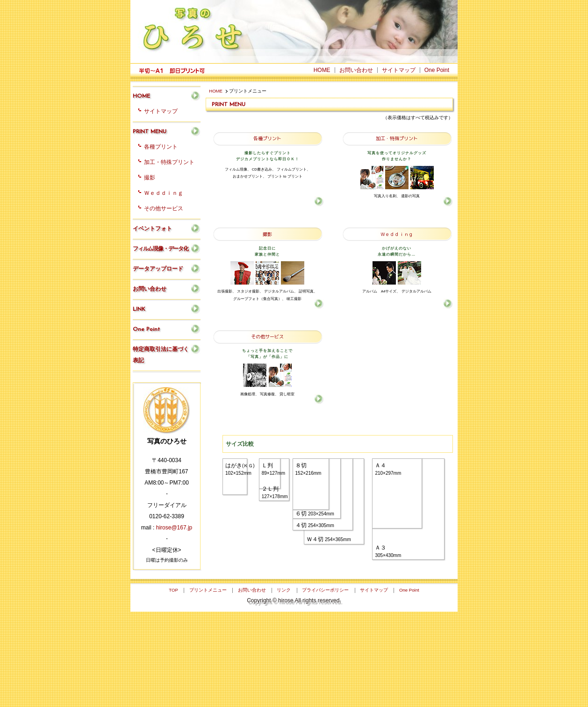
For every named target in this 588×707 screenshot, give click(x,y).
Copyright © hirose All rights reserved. (294, 696)
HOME (216, 91)
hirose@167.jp (174, 528)
